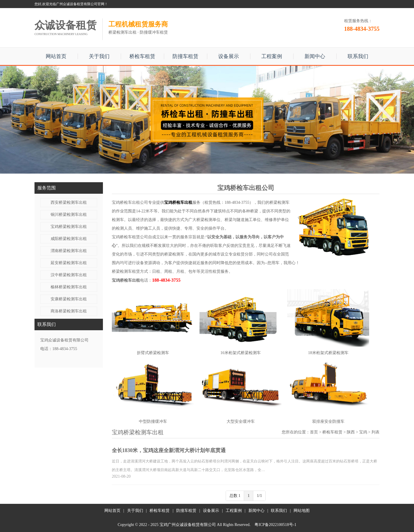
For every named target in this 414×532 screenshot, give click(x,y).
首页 (314, 432)
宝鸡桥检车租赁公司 (130, 237)
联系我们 (358, 56)
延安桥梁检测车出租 (69, 263)
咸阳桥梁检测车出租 (69, 239)
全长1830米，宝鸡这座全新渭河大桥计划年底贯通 (169, 450)
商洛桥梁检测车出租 (69, 311)
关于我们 (99, 56)
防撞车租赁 (185, 56)
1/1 (259, 496)
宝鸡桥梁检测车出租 (69, 227)
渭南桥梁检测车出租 (69, 251)
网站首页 (56, 56)
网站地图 (302, 511)
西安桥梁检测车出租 (69, 202)
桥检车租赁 (142, 56)
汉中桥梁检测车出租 (69, 275)
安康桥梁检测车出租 (69, 299)
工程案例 (272, 56)
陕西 (351, 432)
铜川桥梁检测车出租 (69, 215)
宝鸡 (363, 432)
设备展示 (229, 56)
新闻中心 (315, 56)
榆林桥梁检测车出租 (69, 287)
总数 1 (235, 496)
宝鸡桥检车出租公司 (130, 202)
